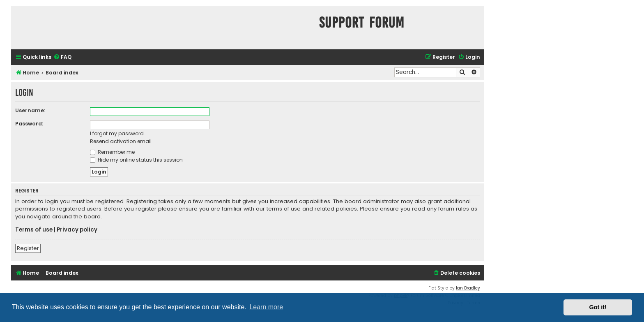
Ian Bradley (468, 288)
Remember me (112, 152)
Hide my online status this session (136, 160)
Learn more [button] (266, 307)
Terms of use (34, 230)
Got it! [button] (598, 307)
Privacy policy (77, 230)
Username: (30, 110)
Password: (29, 124)
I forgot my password (117, 133)
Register (28, 248)
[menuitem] (62, 57)
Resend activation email (121, 141)
